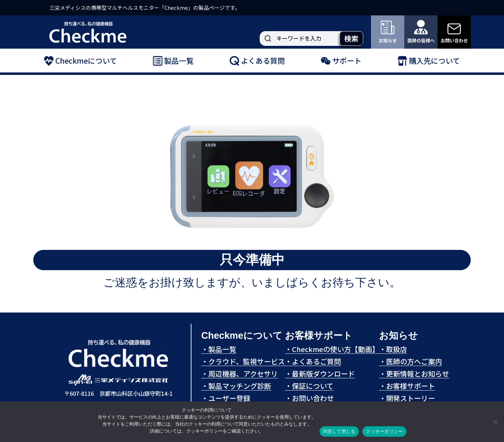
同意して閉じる (339, 431)
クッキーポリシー (384, 431)
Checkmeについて (80, 61)
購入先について (429, 61)
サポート (341, 61)
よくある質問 (257, 61)
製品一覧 (173, 61)
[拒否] (495, 422)
